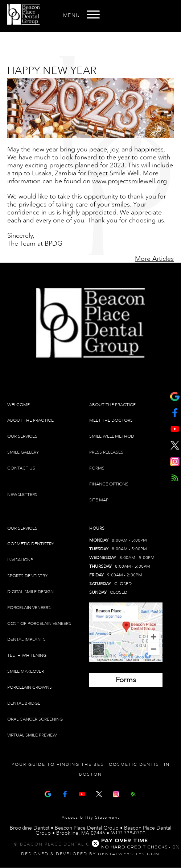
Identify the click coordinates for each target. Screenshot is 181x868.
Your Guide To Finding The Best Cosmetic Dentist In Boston (91, 770)
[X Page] (99, 793)
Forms (97, 468)
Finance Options (109, 484)
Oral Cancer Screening (35, 719)
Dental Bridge (24, 703)
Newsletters (22, 495)
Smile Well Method (112, 436)
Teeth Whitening (27, 656)
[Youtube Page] (82, 793)
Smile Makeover (26, 671)
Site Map (99, 500)
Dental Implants (26, 640)
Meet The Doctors (111, 420)
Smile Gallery (23, 452)
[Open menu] (93, 14)
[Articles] (133, 793)
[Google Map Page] (48, 793)
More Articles (154, 259)
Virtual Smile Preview (32, 735)
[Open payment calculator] (132, 843)
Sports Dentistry (27, 576)
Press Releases (106, 452)
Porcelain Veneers (29, 608)
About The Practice (30, 420)
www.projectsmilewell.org (129, 181)
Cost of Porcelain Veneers (39, 624)
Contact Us (21, 468)
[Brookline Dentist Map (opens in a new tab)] (126, 632)
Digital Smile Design (30, 592)
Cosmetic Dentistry (31, 544)
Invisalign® (20, 560)
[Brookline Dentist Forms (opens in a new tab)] (126, 680)
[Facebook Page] (65, 793)
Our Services (22, 436)
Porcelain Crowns (30, 687)
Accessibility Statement (90, 818)
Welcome (18, 405)
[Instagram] (116, 793)
